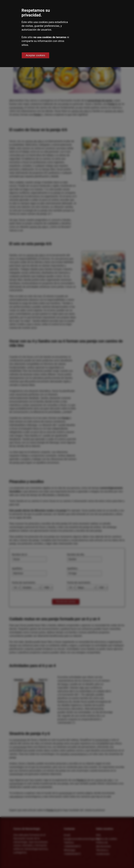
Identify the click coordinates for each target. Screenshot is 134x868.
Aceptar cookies (35, 55)
